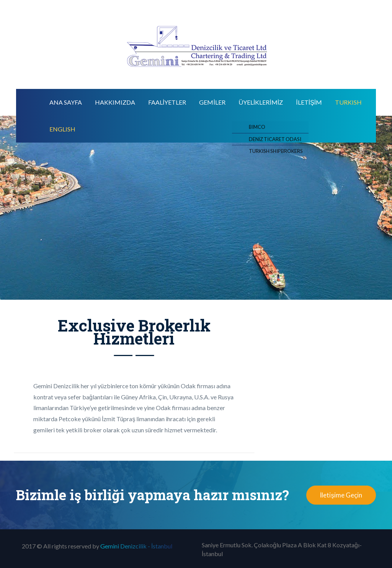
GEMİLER (212, 102)
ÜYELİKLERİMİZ (261, 102)
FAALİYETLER (167, 102)
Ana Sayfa (66, 102)
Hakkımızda (115, 102)
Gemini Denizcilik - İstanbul (136, 546)
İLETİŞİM (309, 102)
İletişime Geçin (341, 495)
